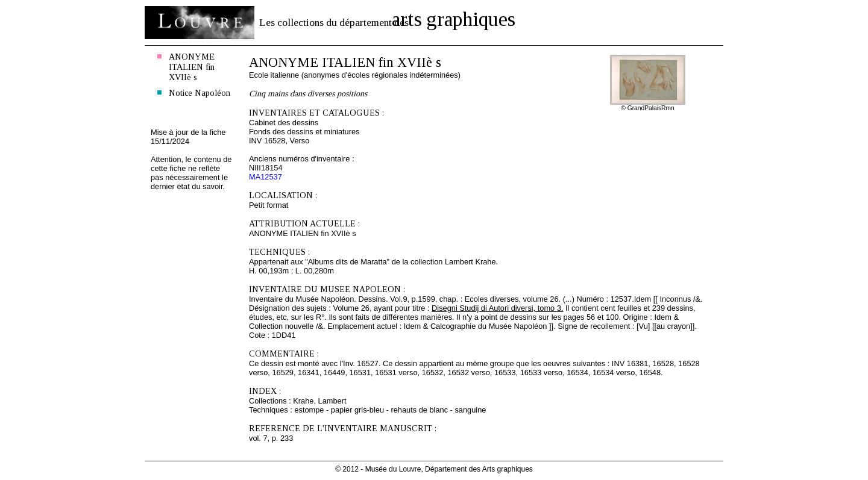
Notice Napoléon (200, 93)
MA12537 (266, 177)
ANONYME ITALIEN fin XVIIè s (192, 67)
